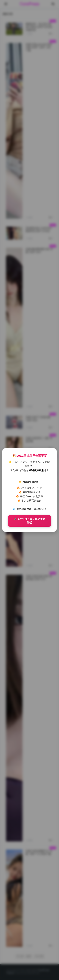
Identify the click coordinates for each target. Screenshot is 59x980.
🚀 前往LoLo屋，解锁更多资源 (29, 521)
